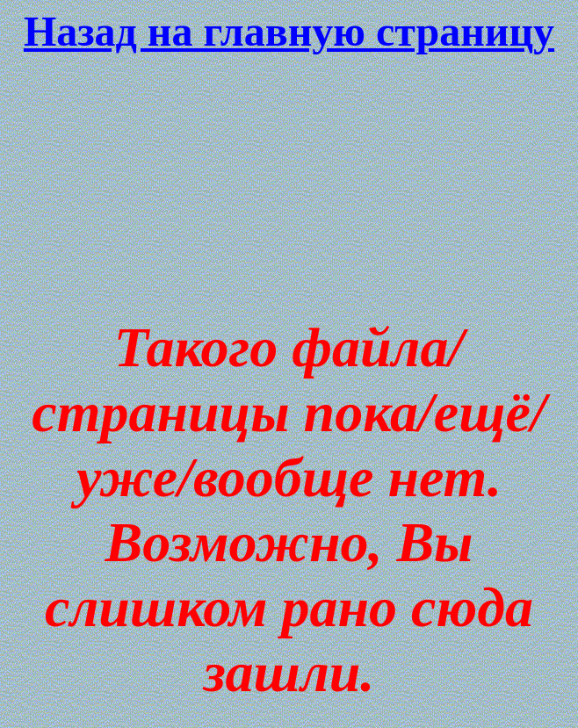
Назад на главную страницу (289, 31)
